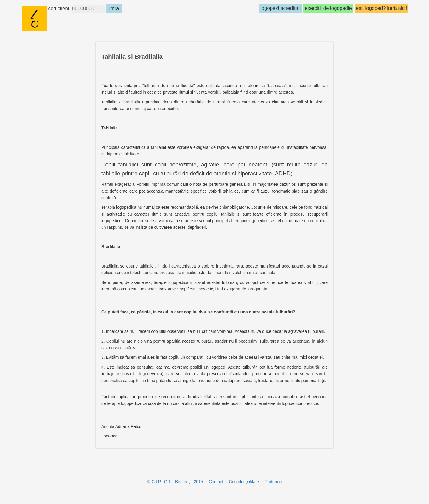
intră (114, 8)
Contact (216, 482)
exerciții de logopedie (328, 8)
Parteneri (273, 482)
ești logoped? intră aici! (382, 8)
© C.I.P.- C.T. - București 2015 (175, 482)
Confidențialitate (244, 482)
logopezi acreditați (280, 8)
